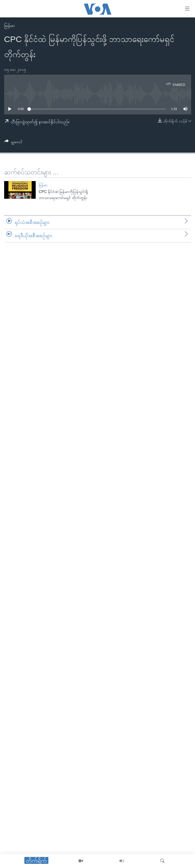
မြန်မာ (10, 26)
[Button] (13, 143)
